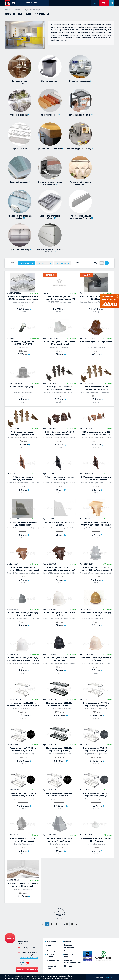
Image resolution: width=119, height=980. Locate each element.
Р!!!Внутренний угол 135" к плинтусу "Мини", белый (59, 840)
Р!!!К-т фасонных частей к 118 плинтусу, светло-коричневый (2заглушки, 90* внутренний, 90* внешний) (96, 433)
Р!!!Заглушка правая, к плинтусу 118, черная (59, 478)
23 (67, 924)
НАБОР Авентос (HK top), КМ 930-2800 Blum (96, 298)
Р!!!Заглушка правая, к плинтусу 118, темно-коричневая (96, 478)
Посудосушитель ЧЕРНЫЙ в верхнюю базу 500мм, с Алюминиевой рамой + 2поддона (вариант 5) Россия (59, 704)
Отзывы (67, 951)
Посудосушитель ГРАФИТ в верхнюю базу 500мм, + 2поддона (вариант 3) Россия (23, 704)
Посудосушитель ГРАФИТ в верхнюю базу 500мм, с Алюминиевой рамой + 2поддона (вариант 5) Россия (96, 704)
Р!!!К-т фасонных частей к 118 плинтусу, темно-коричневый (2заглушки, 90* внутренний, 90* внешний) (59, 433)
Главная (7, 10)
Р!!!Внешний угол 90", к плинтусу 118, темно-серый (23, 614)
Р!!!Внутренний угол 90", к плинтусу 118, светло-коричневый (23, 569)
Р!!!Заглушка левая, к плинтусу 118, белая (59, 524)
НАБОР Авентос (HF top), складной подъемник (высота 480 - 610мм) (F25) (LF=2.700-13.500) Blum (59, 298)
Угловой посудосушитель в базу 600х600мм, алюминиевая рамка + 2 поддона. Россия (23, 298)
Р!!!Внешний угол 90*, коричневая (96, 342)
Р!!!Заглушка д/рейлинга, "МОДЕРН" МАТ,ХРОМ (23, 343)
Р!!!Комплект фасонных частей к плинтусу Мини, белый (23, 885)
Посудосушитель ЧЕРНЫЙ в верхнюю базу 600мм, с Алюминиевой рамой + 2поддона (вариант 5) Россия (23, 749)
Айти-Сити (110, 977)
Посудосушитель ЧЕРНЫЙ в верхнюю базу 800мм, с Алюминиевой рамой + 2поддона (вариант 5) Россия (23, 794)
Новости (67, 942)
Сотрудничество (53, 960)
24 (72, 924)
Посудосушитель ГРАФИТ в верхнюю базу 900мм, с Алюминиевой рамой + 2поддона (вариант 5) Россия (96, 794)
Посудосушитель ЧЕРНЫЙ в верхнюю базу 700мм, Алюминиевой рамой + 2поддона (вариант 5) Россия (59, 749)
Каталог (18, 10)
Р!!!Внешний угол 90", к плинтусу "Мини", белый (96, 840)
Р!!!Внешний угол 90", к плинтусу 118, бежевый (96, 659)
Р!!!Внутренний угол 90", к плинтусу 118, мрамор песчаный (96, 524)
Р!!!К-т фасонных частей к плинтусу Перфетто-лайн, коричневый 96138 (96, 388)
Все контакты (10, 938)
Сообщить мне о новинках (27, 970)
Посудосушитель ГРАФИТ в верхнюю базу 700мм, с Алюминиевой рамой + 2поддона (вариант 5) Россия (96, 749)
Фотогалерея (52, 951)
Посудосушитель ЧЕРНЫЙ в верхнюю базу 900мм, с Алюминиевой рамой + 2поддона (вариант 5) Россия (59, 794)
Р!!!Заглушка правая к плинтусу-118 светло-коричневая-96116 (23, 478)
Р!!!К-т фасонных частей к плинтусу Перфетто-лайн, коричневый (59, 388)
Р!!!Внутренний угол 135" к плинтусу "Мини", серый (23, 840)
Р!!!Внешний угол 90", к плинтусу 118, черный (59, 659)
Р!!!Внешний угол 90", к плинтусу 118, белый (59, 614)
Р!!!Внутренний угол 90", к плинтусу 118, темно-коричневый (59, 569)
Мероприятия (70, 966)
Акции (49, 945)
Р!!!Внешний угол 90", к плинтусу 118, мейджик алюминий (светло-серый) (23, 659)
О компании (51, 942)
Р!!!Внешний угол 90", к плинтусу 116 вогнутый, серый (59, 343)
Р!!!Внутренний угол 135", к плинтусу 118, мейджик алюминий (96, 569)
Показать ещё (59, 915)
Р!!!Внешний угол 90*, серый (23, 387)
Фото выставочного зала (29, 958)
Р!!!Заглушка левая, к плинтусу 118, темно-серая (23, 524)
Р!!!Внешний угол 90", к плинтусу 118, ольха (96, 614)
